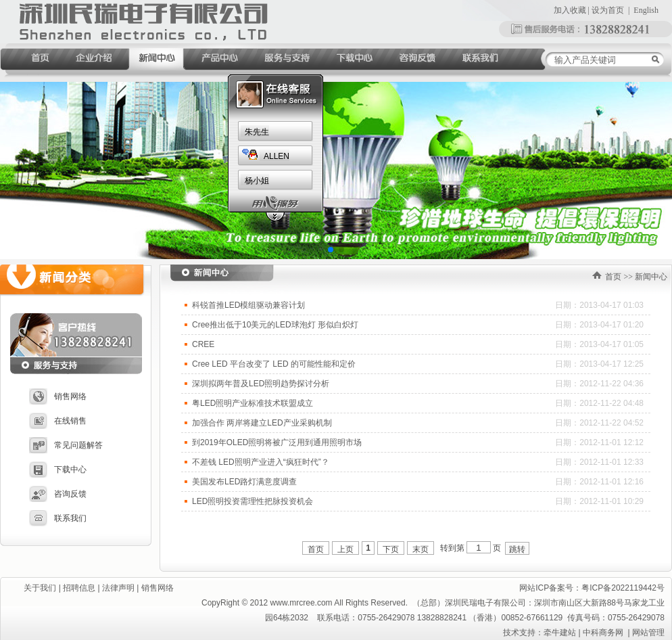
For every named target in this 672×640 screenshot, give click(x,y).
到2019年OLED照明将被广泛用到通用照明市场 (277, 442)
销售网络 (58, 396)
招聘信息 (79, 588)
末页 (421, 549)
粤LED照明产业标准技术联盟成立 (253, 403)
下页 (391, 549)
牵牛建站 (560, 633)
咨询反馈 (58, 494)
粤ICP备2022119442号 (623, 588)
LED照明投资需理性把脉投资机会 (253, 501)
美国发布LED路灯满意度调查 (244, 482)
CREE (203, 344)
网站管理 (648, 633)
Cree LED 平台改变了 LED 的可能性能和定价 (274, 364)
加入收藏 (570, 10)
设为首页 (608, 10)
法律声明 (118, 588)
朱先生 (257, 132)
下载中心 (58, 470)
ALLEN (277, 156)
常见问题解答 (66, 445)
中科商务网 (603, 633)
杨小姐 (257, 181)
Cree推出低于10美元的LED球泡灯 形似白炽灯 (275, 325)
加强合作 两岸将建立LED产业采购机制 (262, 423)
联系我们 (58, 518)
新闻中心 (651, 277)
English (646, 10)
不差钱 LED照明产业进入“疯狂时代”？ (261, 462)
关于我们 (40, 588)
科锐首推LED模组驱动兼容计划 (248, 305)
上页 (345, 549)
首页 (613, 277)
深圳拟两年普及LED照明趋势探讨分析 (261, 384)
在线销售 (58, 421)
